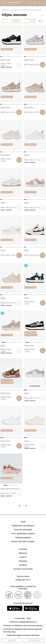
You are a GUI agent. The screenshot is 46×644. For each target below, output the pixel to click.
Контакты (23, 565)
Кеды (27, 155)
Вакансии (23, 553)
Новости (23, 557)
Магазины (23, 561)
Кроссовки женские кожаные (12, 489)
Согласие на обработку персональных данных (23, 625)
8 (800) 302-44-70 (23, 580)
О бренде (23, 549)
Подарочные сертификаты (23, 526)
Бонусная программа (23, 529)
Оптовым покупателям (23, 569)
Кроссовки (5, 60)
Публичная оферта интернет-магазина (23, 635)
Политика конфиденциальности (23, 622)
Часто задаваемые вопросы (23, 533)
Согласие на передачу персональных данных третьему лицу (22, 630)
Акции (23, 522)
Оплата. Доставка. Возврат (23, 541)
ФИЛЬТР (16, 21)
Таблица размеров (23, 537)
